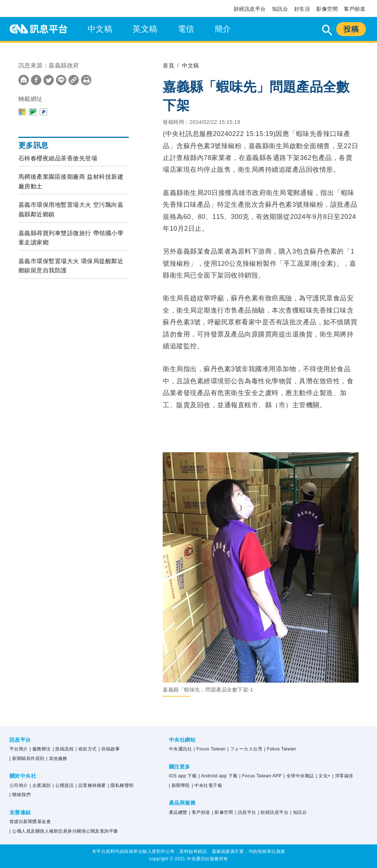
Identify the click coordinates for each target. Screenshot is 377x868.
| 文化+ (323, 776)
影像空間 (327, 9)
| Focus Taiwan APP (260, 776)
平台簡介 (19, 749)
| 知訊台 (298, 812)
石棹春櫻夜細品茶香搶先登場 (58, 158)
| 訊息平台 (245, 812)
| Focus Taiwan (210, 749)
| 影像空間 (223, 812)
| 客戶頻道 (199, 812)
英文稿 (145, 29)
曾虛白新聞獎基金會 (30, 822)
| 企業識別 (40, 785)
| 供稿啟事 (109, 749)
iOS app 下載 (183, 776)
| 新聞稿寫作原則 (27, 759)
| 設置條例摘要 (91, 785)
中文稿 (100, 29)
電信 (186, 29)
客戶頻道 (355, 9)
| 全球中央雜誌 (299, 776)
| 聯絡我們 (20, 795)
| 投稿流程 (63, 749)
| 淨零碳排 (343, 776)
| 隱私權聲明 (121, 785)
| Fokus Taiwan (280, 749)
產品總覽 (178, 812)
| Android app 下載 (218, 776)
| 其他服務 (57, 759)
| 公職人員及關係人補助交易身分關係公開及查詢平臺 (64, 831)
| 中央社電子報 (207, 785)
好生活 (302, 9)
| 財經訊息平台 (273, 812)
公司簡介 (19, 785)
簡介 (223, 29)
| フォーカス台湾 (245, 749)
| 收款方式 (86, 749)
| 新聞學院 (179, 785)
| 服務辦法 (40, 749)
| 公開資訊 (63, 785)
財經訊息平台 (250, 9)
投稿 (351, 29)
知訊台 (280, 9)
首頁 (169, 65)
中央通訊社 (181, 749)
